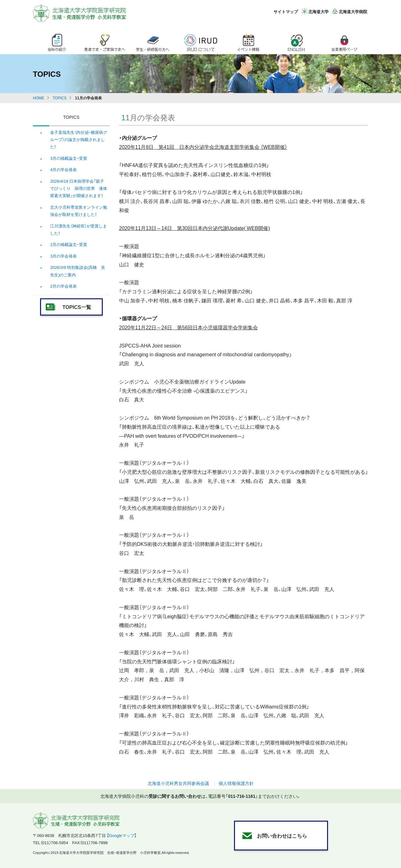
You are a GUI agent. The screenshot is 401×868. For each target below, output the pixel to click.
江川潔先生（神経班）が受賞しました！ (78, 229)
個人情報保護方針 (236, 783)
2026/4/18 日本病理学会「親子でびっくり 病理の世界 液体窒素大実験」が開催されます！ (79, 188)
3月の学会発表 (63, 256)
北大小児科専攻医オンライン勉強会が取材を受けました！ (79, 211)
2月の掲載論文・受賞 (69, 244)
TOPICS (60, 98)
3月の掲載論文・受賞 (69, 158)
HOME (39, 98)
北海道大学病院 (353, 11)
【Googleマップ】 (122, 835)
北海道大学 (318, 11)
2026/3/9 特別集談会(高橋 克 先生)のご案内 (78, 271)
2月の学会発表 (63, 286)
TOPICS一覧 (77, 307)
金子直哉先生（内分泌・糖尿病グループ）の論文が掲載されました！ (79, 139)
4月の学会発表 (63, 169)
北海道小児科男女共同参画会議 (178, 783)
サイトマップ (286, 11)
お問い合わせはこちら (282, 835)
